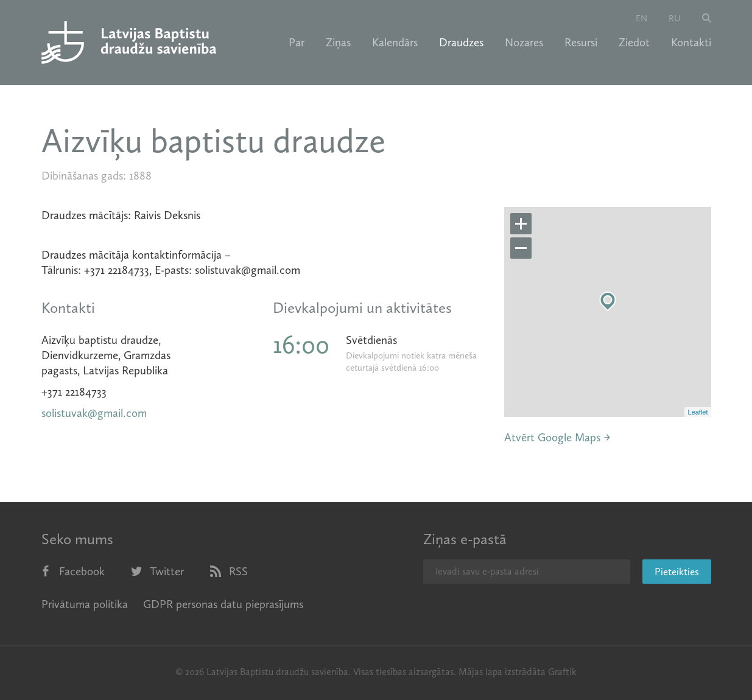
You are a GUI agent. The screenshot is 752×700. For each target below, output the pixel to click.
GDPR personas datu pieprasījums (223, 604)
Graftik (562, 672)
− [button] (521, 248)
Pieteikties (677, 572)
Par (297, 43)
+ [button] (521, 224)
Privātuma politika (85, 604)
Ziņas (338, 43)
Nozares (524, 43)
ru (675, 18)
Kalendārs (395, 43)
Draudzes (461, 43)
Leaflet (698, 412)
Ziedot (634, 43)
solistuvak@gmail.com (94, 413)
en (641, 18)
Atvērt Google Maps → (557, 437)
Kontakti (691, 43)
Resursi (581, 43)
